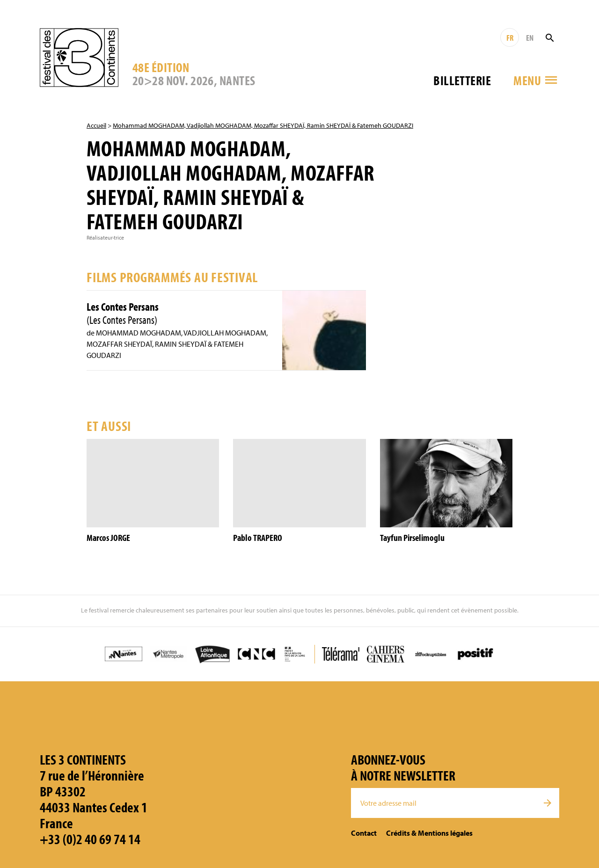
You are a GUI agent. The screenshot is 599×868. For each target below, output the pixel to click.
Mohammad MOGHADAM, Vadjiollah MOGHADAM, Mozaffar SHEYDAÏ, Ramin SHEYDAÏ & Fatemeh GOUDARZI (263, 125)
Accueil (96, 125)
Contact (364, 833)
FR (510, 38)
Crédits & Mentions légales (429, 833)
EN (530, 38)
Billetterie (462, 80)
